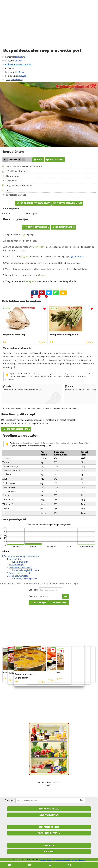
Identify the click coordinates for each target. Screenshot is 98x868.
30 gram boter (12, 176)
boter (22, 257)
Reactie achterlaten (16, 429)
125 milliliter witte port (16, 171)
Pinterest (49, 852)
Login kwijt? (39, 603)
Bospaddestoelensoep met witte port (22, 556)
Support (75, 860)
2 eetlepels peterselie (16, 195)
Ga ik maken (55, 160)
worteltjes (20, 235)
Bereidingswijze (17, 565)
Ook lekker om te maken (21, 567)
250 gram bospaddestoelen (19, 185)
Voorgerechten (24, 584)
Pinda (7, 386)
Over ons (82, 860)
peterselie (24, 281)
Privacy (50, 860)
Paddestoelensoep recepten (19, 64)
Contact (43, 860)
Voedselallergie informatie (27, 570)
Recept (11, 584)
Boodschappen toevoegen (33, 203)
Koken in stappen (63, 227)
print (38, 160)
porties (10, 68)
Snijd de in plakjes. (20, 235)
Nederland (20, 57)
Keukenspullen (21, 562)
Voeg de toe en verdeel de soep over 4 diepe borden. (42, 281)
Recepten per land (49, 827)
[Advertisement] (49, 27)
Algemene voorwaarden (62, 860)
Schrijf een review (14, 80)
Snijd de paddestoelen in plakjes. (21, 241)
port (36, 247)
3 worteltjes (11, 181)
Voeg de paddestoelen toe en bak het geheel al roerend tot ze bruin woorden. (43, 263)
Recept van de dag (49, 809)
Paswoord (33, 596)
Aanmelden (59, 603)
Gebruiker (33, 590)
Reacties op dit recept (20, 573)
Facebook (49, 845)
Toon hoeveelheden (36, 227)
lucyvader (24, 76)
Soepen (19, 61)
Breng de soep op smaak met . (26, 275)
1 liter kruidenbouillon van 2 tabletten (24, 167)
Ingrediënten (15, 559)
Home (3, 584)
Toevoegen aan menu (67, 203)
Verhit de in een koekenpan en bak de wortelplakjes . (45, 257)
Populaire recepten (49, 833)
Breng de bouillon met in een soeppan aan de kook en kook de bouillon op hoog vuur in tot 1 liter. (49, 249)
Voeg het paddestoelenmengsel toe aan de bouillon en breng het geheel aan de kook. (46, 269)
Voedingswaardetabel (20, 576)
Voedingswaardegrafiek (25, 579)
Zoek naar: (10, 800)
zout (8, 190)
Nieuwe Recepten (49, 815)
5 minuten (77, 257)
